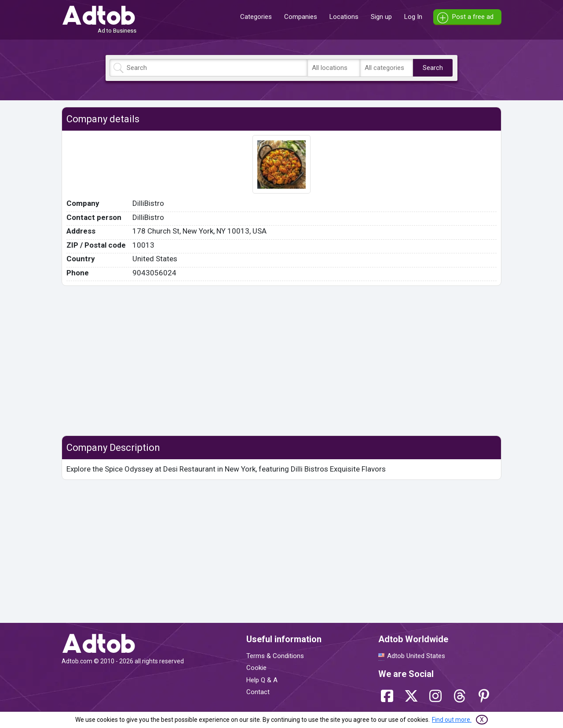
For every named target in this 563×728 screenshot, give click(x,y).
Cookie (256, 668)
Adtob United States (416, 656)
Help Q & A (262, 680)
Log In (413, 17)
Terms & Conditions (275, 656)
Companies (301, 17)
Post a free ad (473, 17)
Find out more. (452, 720)
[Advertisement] (281, 361)
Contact (258, 692)
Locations (344, 17)
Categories (256, 17)
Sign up (381, 17)
